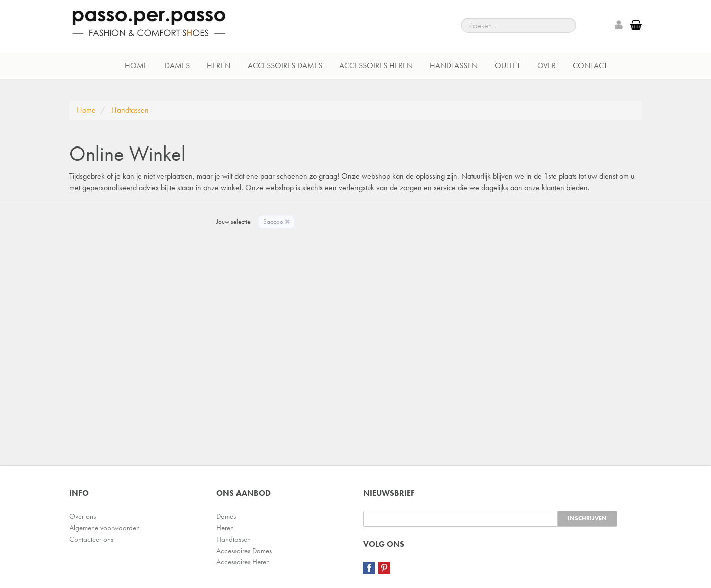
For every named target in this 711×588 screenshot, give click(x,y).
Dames (177, 65)
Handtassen (454, 65)
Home (136, 65)
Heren (219, 65)
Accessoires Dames (285, 65)
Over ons (83, 516)
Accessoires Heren (376, 65)
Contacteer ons (91, 539)
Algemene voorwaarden (104, 528)
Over (547, 65)
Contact (590, 65)
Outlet (507, 65)
